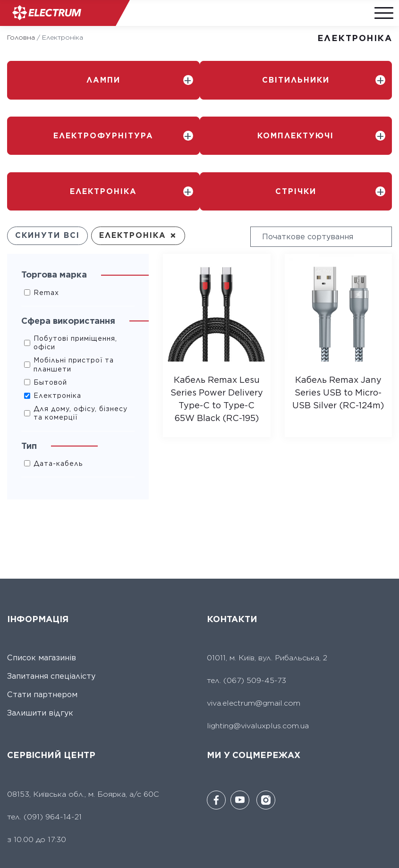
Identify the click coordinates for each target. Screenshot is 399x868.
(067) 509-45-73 (254, 677)
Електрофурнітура (103, 134)
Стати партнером (42, 691)
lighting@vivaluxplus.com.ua (258, 722)
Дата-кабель (58, 460)
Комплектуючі (296, 134)
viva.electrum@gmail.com (254, 700)
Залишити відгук (40, 710)
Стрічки (296, 188)
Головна (21, 37)
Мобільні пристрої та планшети (74, 361)
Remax (46, 289)
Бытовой (50, 379)
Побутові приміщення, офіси (75, 339)
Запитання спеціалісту (51, 673)
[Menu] (382, 13)
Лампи (103, 80)
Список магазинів (42, 654)
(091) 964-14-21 (53, 813)
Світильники (296, 80)
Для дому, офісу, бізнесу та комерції (81, 410)
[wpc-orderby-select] (321, 233)
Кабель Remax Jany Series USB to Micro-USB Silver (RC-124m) (338, 389)
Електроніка (103, 188)
